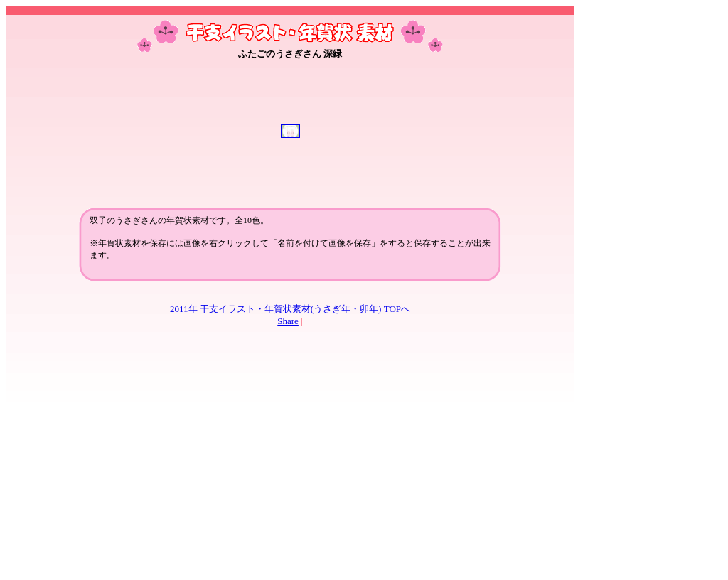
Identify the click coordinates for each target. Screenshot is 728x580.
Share (288, 321)
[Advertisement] (290, 100)
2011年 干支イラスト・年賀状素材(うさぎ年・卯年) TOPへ (290, 309)
